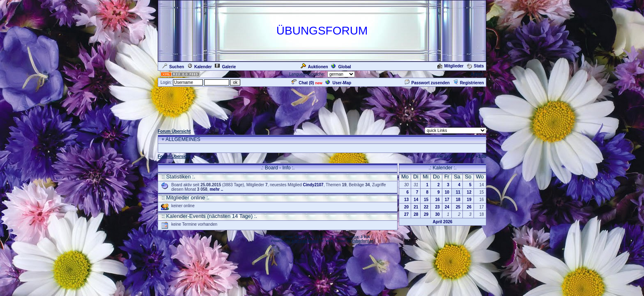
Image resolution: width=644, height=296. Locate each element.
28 (416, 214)
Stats (475, 66)
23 (438, 207)
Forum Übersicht (174, 131)
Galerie (225, 67)
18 (458, 200)
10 (447, 192)
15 (426, 200)
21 (416, 207)
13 (406, 200)
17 (447, 200)
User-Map (338, 83)
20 (406, 207)
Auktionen (314, 67)
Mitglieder (451, 66)
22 (426, 207)
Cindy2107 (313, 185)
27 (406, 214)
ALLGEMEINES (183, 139)
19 (469, 200)
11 (458, 192)
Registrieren (468, 83)
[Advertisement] (322, 106)
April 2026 (443, 222)
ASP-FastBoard (305, 241)
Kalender (200, 67)
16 (438, 200)
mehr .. (216, 189)
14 (416, 200)
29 (426, 214)
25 (458, 207)
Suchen (173, 67)
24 (447, 207)
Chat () (303, 83)
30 (438, 214)
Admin (477, 74)
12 (469, 192)
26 (469, 207)
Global (341, 67)
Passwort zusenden (427, 83)
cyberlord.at (363, 241)
